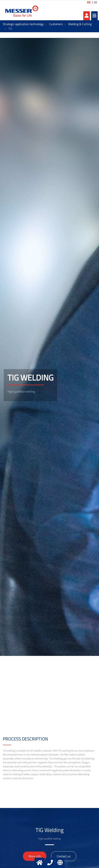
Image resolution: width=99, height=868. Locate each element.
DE (95, 2)
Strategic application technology (23, 24)
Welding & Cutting (80, 24)
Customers (56, 24)
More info (35, 856)
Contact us (64, 856)
